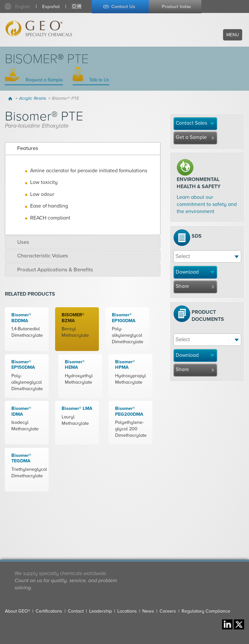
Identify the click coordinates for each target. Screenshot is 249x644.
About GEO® (18, 611)
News (148, 611)
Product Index (176, 7)
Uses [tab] (19, 242)
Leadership (101, 611)
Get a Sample (191, 137)
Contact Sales (191, 123)
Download (187, 272)
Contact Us (123, 7)
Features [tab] (23, 148)
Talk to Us (99, 80)
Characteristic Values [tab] (38, 256)
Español (51, 7)
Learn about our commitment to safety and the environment (207, 204)
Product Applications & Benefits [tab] (51, 270)
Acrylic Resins (33, 98)
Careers (168, 611)
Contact (76, 611)
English (23, 7)
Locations (127, 611)
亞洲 (77, 7)
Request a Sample (44, 80)
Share (182, 286)
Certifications (49, 611)
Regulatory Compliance (206, 611)
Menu (233, 35)
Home (11, 98)
